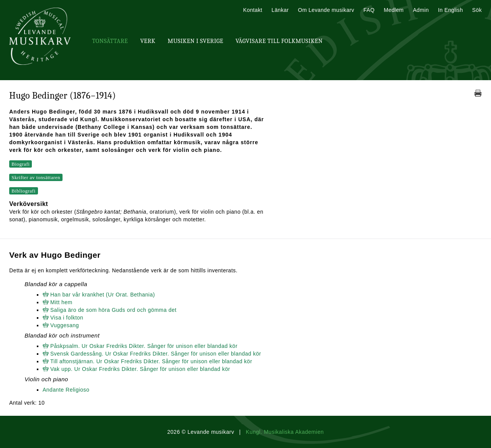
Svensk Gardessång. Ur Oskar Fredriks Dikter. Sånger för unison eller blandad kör (156, 354)
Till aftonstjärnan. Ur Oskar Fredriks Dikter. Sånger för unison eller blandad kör (151, 361)
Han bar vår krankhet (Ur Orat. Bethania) (103, 295)
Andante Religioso (66, 390)
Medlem (394, 10)
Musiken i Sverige (195, 41)
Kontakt (253, 10)
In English (451, 10)
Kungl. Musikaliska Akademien (285, 432)
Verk (148, 41)
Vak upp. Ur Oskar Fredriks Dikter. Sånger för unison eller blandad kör (140, 369)
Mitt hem (61, 302)
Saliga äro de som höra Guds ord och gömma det (113, 310)
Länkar (280, 10)
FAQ (369, 10)
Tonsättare (110, 41)
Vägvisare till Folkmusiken (279, 41)
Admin (421, 10)
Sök (477, 10)
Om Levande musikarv (326, 10)
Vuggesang (65, 325)
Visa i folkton (67, 318)
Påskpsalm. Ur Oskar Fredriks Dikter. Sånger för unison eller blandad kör (144, 346)
